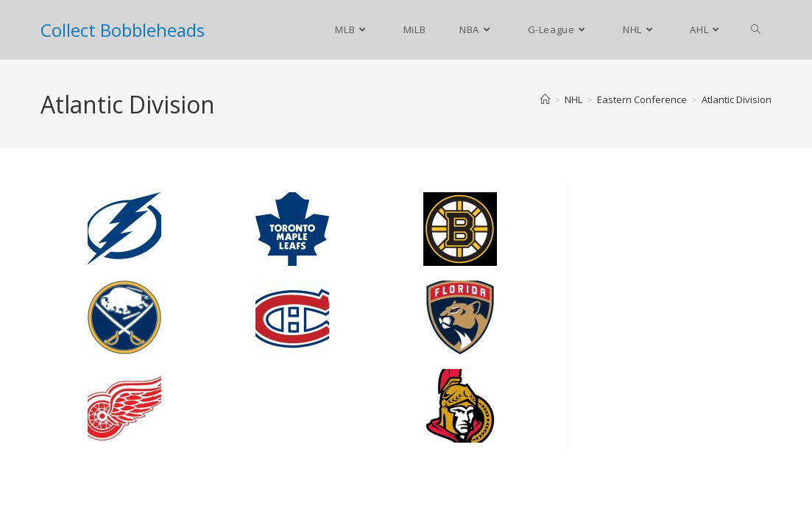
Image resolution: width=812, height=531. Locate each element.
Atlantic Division (737, 99)
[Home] (545, 99)
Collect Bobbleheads (123, 30)
